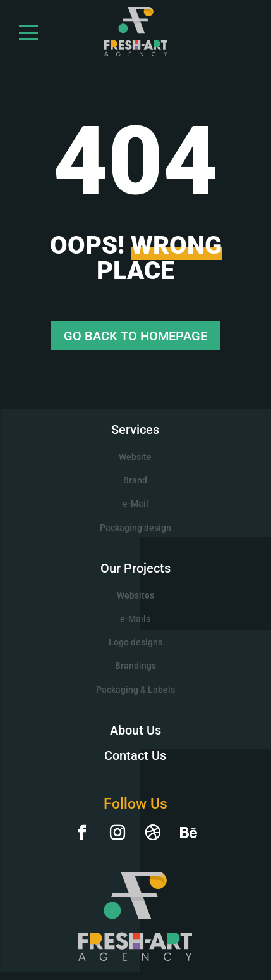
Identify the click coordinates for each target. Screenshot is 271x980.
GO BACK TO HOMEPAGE (135, 336)
